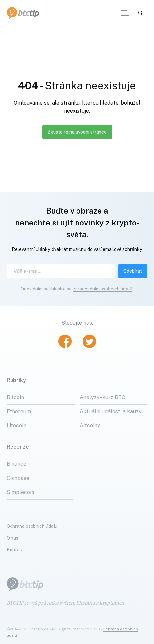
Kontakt (15, 550)
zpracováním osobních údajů (102, 289)
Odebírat (133, 271)
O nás (12, 538)
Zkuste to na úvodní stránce (77, 132)
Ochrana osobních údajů (32, 526)
